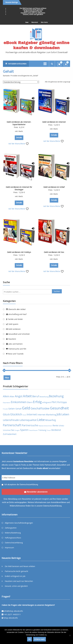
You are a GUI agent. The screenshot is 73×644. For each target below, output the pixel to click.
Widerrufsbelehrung (13, 533)
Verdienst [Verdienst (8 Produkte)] (56, 430)
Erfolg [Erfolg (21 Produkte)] (37, 402)
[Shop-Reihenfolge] (21, 82)
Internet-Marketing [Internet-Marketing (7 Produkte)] (47, 415)
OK (30, 639)
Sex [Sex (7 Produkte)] (13, 430)
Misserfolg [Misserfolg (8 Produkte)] (51, 420)
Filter (7, 378)
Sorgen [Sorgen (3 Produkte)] (17, 430)
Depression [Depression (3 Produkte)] (7, 403)
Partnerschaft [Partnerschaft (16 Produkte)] (12, 425)
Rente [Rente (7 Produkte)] (55, 425)
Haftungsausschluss (13, 538)
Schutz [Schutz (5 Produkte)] (61, 426)
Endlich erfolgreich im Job (33, 11)
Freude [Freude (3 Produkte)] (5, 409)
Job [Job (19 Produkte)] (59, 414)
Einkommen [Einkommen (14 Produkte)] (19, 402)
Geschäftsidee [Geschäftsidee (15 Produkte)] (40, 408)
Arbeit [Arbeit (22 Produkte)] (27, 396)
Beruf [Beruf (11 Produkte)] (36, 396)
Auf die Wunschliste (19, 144)
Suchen (57, 291)
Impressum (9, 548)
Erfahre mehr (40, 639)
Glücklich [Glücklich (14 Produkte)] (16, 414)
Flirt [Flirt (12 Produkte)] (54, 402)
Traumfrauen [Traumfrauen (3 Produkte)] (33, 430)
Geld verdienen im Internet (54, 122)
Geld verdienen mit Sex (54, 252)
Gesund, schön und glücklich (33, 14)
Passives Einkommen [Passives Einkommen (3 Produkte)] (45, 426)
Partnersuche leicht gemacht (33, 10)
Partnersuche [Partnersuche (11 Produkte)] (30, 425)
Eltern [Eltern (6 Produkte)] (30, 402)
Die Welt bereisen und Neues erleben (33, 8)
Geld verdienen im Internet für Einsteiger (19, 188)
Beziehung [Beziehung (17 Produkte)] (56, 396)
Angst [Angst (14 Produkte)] (19, 396)
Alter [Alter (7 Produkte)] (12, 396)
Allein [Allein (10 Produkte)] (6, 396)
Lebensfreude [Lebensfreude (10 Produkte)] (11, 420)
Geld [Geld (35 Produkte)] (26, 408)
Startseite (6, 76)
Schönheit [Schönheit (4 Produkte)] (7, 430)
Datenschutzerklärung (29, 485)
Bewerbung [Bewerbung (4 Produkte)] (44, 397)
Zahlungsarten (11, 528)
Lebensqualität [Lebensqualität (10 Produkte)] (28, 420)
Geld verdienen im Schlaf (54, 187)
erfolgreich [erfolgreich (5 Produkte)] (47, 402)
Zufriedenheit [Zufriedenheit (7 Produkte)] (10, 434)
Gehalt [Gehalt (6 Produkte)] (18, 409)
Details (19, 137)
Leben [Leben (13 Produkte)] (65, 414)
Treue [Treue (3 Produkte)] (49, 430)
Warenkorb (35, 22)
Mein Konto (44, 22)
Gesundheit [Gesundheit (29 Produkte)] (59, 408)
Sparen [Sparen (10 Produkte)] (24, 430)
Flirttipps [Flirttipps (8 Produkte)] (62, 402)
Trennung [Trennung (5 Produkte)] (42, 430)
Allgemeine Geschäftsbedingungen (19, 523)
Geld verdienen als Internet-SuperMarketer (19, 123)
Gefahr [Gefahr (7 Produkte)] (12, 409)
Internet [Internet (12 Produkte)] (32, 414)
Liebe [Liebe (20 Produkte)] (41, 420)
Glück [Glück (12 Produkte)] (6, 414)
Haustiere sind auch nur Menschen (33, 13)
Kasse (27, 22)
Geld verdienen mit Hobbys (19, 252)
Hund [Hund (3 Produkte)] (24, 415)
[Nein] (70, 635)
